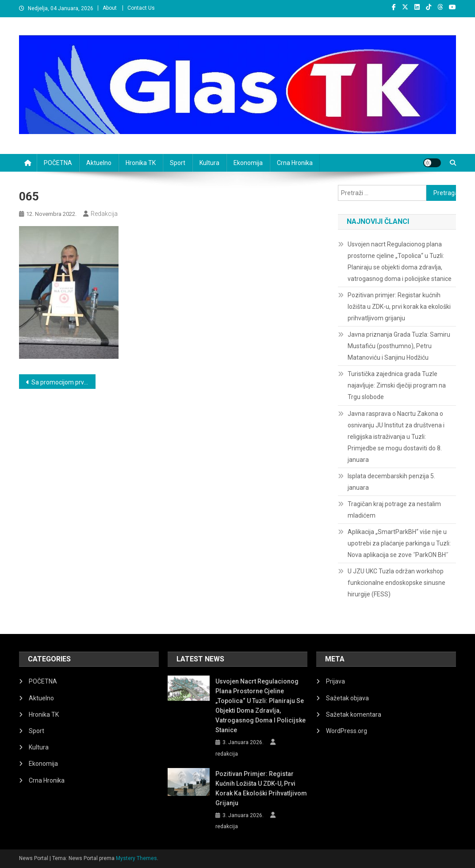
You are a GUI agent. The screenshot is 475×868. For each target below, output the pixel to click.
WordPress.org (347, 731)
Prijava (335, 681)
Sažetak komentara (354, 714)
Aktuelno (99, 163)
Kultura (209, 163)
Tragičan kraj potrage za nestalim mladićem (394, 510)
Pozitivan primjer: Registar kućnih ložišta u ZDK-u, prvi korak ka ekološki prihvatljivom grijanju (399, 307)
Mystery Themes (136, 858)
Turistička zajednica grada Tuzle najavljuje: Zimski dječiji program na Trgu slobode (397, 385)
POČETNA (58, 163)
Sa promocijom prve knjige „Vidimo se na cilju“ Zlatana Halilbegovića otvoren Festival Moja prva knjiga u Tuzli (63, 382)
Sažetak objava (347, 698)
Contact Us (141, 8)
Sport (178, 163)
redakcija (104, 214)
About (110, 8)
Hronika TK (141, 163)
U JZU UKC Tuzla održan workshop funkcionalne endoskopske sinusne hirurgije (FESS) (396, 583)
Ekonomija (248, 163)
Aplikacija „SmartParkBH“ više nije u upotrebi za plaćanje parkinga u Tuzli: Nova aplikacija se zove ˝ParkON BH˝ (399, 543)
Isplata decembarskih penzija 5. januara (391, 482)
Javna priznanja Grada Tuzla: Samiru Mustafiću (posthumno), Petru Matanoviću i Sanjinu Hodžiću (399, 346)
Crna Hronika (295, 163)
